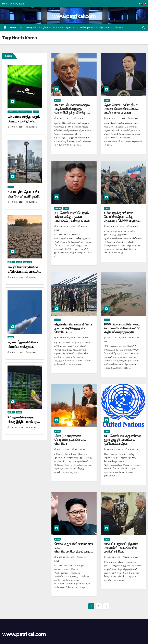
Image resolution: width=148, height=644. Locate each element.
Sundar (32, 127)
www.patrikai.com (74, 16)
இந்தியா (11, 262)
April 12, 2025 (65, 118)
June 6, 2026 (17, 127)
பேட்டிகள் (58, 28)
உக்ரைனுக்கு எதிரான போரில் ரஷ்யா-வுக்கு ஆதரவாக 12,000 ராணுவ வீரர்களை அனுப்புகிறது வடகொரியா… (121, 221)
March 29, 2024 (115, 449)
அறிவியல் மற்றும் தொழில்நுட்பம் (20, 112)
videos (58, 208)
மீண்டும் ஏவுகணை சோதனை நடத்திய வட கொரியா (70, 440)
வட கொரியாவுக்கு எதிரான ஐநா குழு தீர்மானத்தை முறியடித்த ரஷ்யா (122, 440)
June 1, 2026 (17, 352)
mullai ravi (80, 449)
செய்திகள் (44, 28)
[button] (144, 27)
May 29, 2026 (17, 427)
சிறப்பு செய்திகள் (28, 28)
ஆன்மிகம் (71, 28)
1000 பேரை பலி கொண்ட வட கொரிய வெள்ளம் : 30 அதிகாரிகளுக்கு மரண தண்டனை (122, 330)
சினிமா (118, 28)
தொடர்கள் (105, 28)
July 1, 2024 (64, 449)
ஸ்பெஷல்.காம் (88, 28)
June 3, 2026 (17, 202)
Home (13, 28)
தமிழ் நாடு (27, 262)
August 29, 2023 (66, 557)
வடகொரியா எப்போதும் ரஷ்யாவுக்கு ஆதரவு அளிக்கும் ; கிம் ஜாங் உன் (72, 217)
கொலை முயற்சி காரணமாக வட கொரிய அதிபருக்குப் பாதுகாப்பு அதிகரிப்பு (73, 549)
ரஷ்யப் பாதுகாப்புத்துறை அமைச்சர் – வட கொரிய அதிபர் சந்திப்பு (121, 548)
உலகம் (36, 112)
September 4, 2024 (117, 338)
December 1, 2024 (67, 226)
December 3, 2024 (116, 118)
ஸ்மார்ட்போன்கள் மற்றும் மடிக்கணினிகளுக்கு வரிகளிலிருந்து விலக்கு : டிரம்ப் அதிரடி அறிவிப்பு (72, 111)
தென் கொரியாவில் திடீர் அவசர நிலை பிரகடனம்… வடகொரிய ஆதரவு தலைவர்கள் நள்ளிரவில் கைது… (121, 113)
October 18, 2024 (116, 226)
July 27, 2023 (114, 557)
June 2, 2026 (17, 277)
